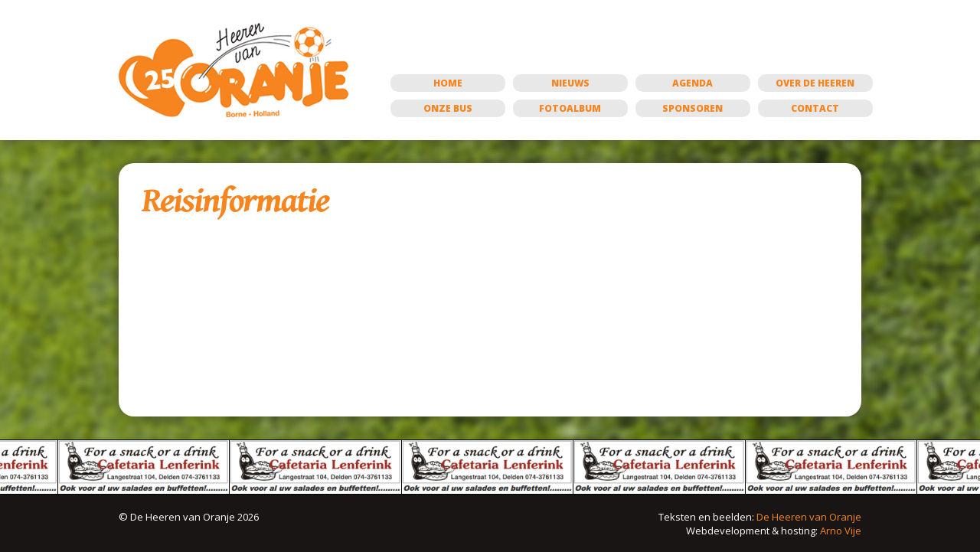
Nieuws (570, 83)
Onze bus (448, 108)
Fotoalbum (570, 108)
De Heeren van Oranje (809, 517)
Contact (815, 108)
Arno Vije (841, 531)
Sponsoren (693, 108)
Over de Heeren (815, 83)
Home (448, 83)
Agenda (693, 83)
